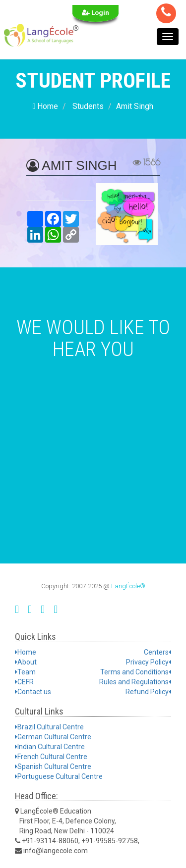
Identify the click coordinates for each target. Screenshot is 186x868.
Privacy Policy (149, 662)
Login (95, 12)
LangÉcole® (128, 586)
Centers (157, 652)
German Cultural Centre (53, 737)
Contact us (33, 692)
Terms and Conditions (136, 672)
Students (88, 106)
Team (25, 672)
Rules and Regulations (135, 682)
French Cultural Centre (51, 757)
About (26, 662)
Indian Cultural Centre (50, 747)
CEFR (24, 682)
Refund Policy (148, 692)
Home (46, 106)
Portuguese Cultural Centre (59, 776)
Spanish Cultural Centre (53, 766)
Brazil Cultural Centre (49, 727)
